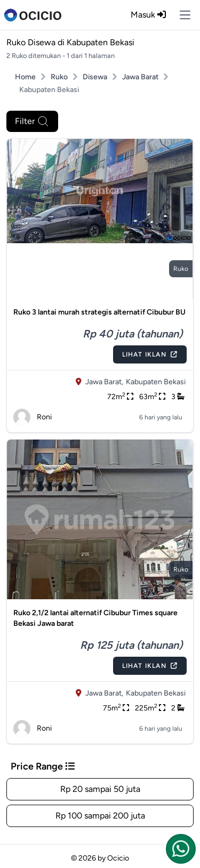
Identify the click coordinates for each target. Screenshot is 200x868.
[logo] (33, 15)
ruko (181, 269)
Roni (33, 417)
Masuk (148, 15)
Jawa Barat (140, 77)
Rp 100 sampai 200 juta (100, 816)
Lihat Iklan (150, 354)
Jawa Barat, (104, 382)
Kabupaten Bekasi (156, 382)
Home (25, 77)
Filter (32, 121)
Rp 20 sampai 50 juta (100, 789)
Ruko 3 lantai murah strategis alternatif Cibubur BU (99, 312)
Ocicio (118, 858)
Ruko (59, 77)
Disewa (95, 77)
